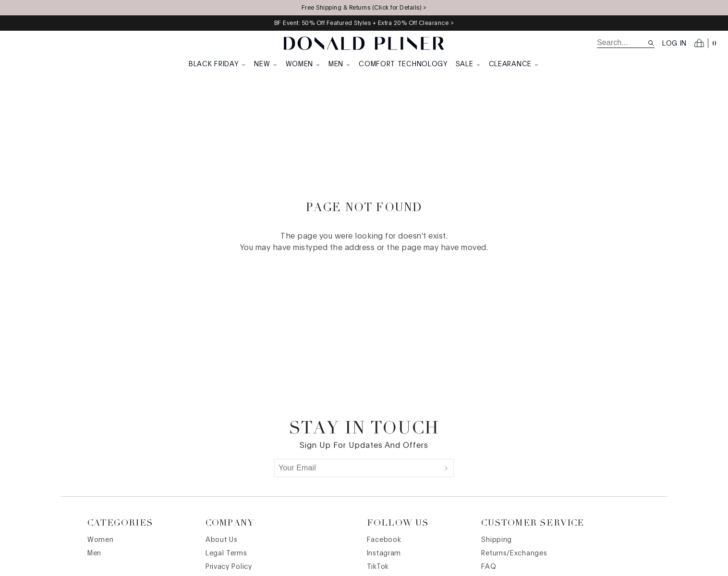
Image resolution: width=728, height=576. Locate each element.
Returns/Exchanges (514, 553)
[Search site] (651, 43)
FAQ (489, 567)
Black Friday (218, 64)
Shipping (497, 540)
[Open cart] (705, 43)
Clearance (514, 64)
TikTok (378, 567)
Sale (468, 64)
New (266, 64)
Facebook (384, 540)
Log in (674, 44)
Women (303, 64)
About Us (222, 540)
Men (340, 64)
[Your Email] (357, 468)
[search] (622, 43)
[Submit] (446, 468)
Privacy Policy (229, 567)
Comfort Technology (403, 64)
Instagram (384, 553)
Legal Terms (226, 553)
